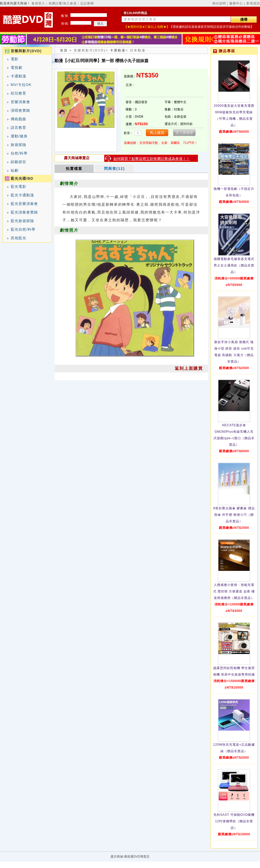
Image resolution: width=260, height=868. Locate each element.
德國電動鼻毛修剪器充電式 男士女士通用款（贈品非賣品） (234, 265)
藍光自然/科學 (23, 229)
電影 (15, 59)
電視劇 (17, 68)
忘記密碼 (87, 3)
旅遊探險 (18, 145)
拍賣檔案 (74, 169)
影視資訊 (253, 3)
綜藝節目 (18, 162)
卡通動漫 (18, 76)
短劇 (15, 170)
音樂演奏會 (20, 102)
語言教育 (18, 128)
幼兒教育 (18, 93)
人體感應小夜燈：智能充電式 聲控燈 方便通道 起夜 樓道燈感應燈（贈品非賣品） (234, 591)
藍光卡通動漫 (22, 195)
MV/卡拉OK (21, 85)
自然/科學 (19, 153)
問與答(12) (115, 169)
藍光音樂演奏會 (24, 204)
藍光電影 (18, 186)
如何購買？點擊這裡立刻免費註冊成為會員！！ (152, 159)
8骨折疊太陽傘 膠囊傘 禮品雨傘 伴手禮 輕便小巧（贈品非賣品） (234, 515)
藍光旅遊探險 (22, 221)
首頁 (64, 50)
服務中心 (236, 3)
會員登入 (38, 3)
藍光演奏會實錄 (24, 212)
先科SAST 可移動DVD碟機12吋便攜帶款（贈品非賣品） (234, 821)
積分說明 (219, 3)
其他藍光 (18, 238)
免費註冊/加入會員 (63, 3)
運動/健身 (19, 136)
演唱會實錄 (20, 110)
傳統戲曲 (18, 119)
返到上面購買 (189, 368)
